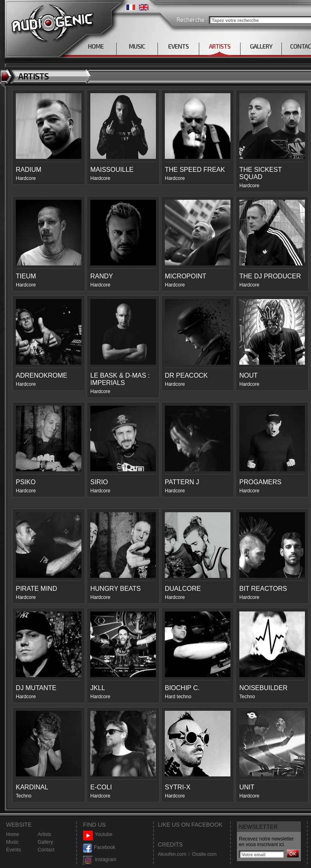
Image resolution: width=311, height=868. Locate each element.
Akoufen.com (172, 854)
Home (13, 834)
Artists (44, 834)
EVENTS (178, 46)
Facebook (99, 848)
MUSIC (137, 46)
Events (14, 850)
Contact (46, 850)
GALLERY (261, 46)
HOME (96, 46)
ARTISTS (220, 46)
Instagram (100, 860)
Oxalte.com (204, 854)
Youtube (98, 835)
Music (12, 842)
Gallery (45, 842)
